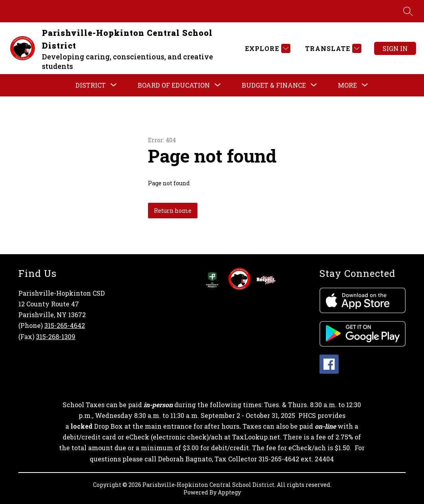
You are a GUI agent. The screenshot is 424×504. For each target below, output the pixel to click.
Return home (173, 211)
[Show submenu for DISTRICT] (91, 85)
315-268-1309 (56, 336)
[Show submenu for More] (347, 85)
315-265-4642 (65, 325)
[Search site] (408, 11)
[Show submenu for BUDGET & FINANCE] (274, 85)
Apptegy (229, 492)
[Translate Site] (332, 48)
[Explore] (267, 48)
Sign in (395, 48)
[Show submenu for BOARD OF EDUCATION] (174, 85)
